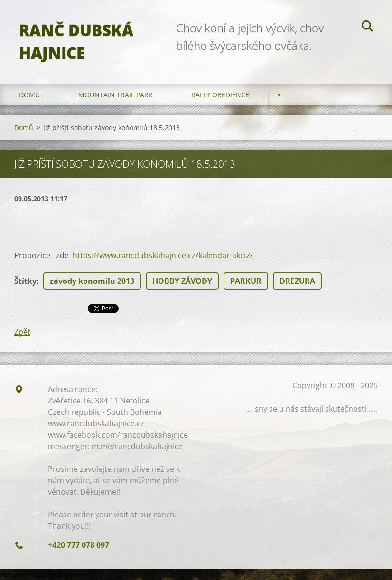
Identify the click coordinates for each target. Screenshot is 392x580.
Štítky (25, 281)
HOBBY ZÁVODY (182, 281)
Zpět (22, 332)
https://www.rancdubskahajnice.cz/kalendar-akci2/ (163, 255)
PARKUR (246, 281)
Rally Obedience (220, 95)
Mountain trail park (116, 95)
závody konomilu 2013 (92, 281)
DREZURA (297, 281)
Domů (29, 95)
